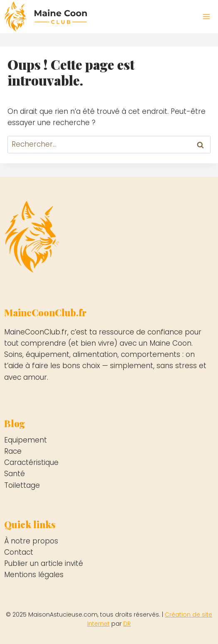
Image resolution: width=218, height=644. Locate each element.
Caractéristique (31, 462)
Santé (15, 474)
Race (13, 451)
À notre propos (31, 541)
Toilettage (22, 485)
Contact (19, 552)
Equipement (26, 440)
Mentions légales (34, 575)
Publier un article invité (44, 563)
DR (127, 624)
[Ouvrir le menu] (206, 16)
